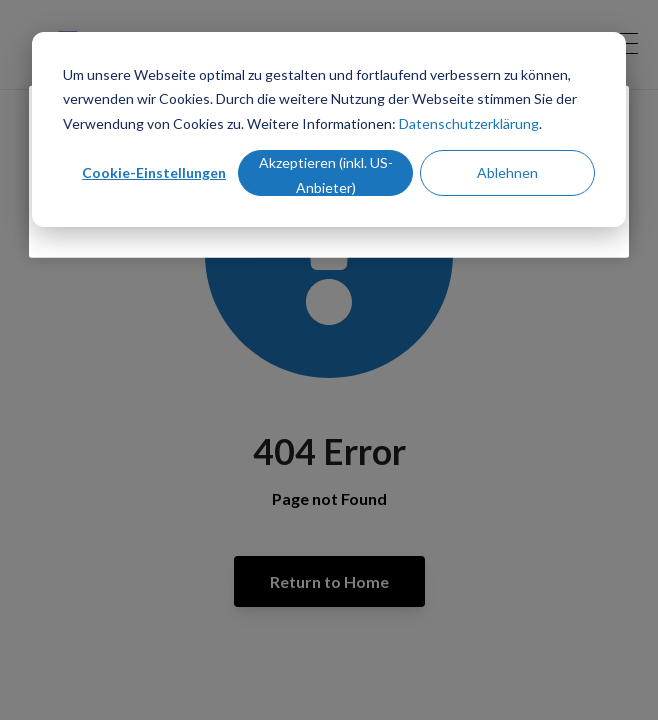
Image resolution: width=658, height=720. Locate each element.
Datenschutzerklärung (469, 123)
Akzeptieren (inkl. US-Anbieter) (326, 175)
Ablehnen (507, 172)
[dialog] (329, 129)
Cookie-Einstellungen (154, 172)
